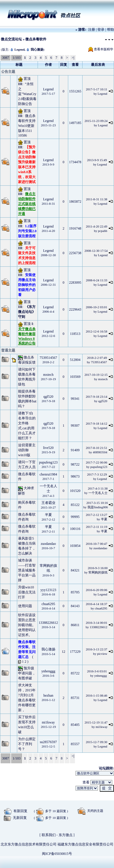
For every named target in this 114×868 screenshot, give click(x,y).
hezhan (48, 695)
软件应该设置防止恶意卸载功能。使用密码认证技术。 (27, 625)
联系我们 (49, 835)
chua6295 (48, 604)
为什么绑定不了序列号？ (27, 744)
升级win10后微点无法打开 (27, 592)
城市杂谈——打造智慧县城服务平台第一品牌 (27, 570)
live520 (48, 448)
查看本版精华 (104, 49)
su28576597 (48, 742)
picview (102, 654)
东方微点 (66, 835)
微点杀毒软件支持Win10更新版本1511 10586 (27, 126)
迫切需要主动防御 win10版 (27, 450)
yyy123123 (48, 590)
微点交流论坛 (11, 39)
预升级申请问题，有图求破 (27, 673)
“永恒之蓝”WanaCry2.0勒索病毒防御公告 (27, 94)
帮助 (111, 30)
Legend (19, 49)
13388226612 (48, 623)
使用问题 (25, 606)
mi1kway (48, 722)
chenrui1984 (48, 474)
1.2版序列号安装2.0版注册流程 (27, 231)
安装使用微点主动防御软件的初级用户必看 (27, 285)
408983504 (100, 452)
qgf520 (48, 397)
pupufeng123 (48, 462)
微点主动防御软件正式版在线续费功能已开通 (27, 204)
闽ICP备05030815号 (57, 854)
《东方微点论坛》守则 (27, 312)
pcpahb (103, 231)
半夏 (48, 515)
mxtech (48, 375)
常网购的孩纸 (98, 572)
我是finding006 (98, 507)
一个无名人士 (98, 493)
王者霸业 (48, 503)
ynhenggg (48, 671)
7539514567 (48, 358)
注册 (92, 30)
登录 (101, 30)
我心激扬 (37, 49)
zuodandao (48, 544)
